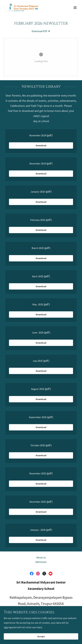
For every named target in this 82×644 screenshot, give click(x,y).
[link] (23, 8)
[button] (75, 8)
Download (41, 145)
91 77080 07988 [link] (41, 612)
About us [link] (41, 557)
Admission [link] (41, 562)
